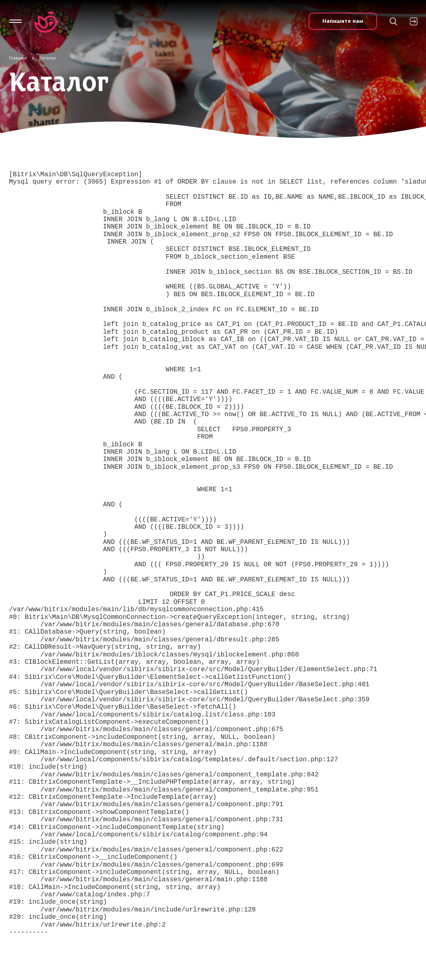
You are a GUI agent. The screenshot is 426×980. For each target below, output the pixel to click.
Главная (18, 58)
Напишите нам (343, 21)
